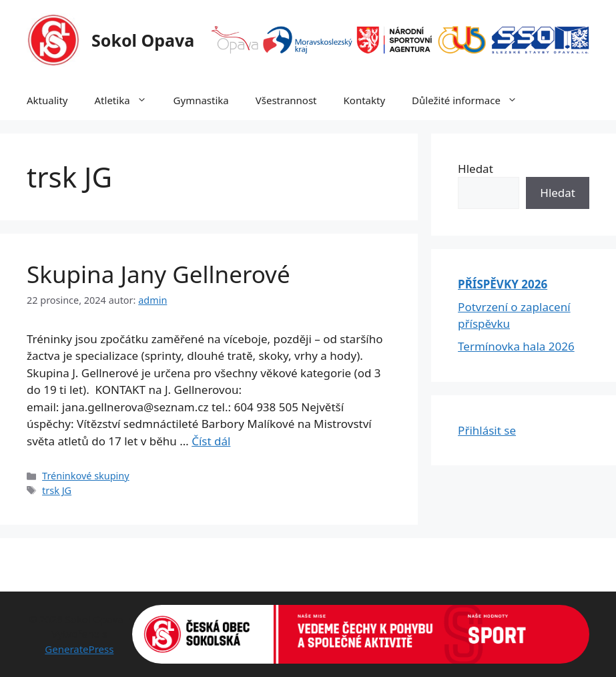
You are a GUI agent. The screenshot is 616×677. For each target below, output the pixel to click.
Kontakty (365, 100)
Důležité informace (471, 100)
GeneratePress (79, 649)
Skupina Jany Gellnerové (159, 274)
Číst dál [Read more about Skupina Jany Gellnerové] (211, 441)
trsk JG (57, 490)
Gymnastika (201, 100)
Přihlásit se (487, 430)
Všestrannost (286, 100)
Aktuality (47, 100)
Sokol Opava (143, 40)
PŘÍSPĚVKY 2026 (503, 284)
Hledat (476, 169)
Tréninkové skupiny (86, 476)
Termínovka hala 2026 (516, 346)
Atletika (127, 100)
